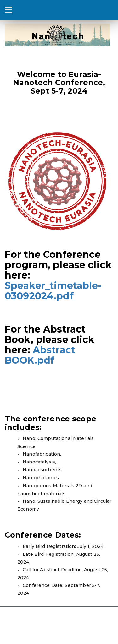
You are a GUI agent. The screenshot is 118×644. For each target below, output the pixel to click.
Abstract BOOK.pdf (40, 355)
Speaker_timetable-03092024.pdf (53, 291)
